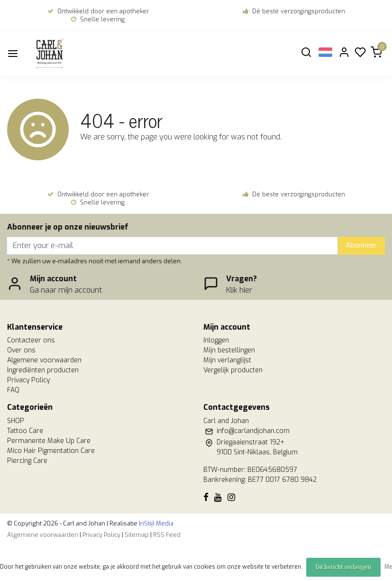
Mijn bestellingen (229, 350)
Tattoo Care (25, 431)
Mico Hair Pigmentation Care (51, 451)
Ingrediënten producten (43, 370)
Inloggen (216, 340)
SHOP (16, 421)
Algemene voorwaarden (44, 360)
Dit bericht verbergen (343, 567)
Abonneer (361, 245)
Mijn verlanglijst (227, 360)
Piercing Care (27, 461)
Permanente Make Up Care (49, 441)
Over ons (21, 350)
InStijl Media (155, 523)
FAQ (13, 390)
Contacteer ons (31, 340)
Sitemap (137, 535)
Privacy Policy (28, 380)
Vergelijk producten (233, 370)
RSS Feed (167, 535)
